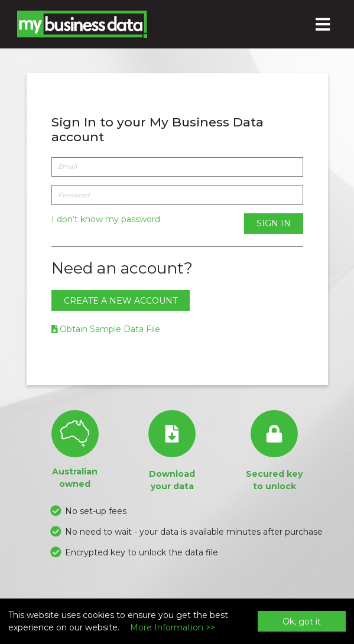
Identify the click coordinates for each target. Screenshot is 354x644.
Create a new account (121, 301)
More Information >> (173, 627)
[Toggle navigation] (323, 24)
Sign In (274, 223)
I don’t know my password (106, 219)
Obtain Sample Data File (106, 329)
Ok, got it (302, 622)
